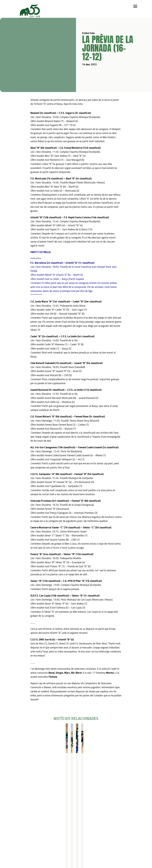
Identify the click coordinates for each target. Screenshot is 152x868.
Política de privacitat (57, 845)
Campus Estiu (58, 823)
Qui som (19, 819)
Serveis (76, 819)
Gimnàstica (34, 834)
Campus (56, 819)
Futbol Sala (25, 729)
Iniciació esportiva (37, 823)
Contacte (36, 845)
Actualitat (20, 845)
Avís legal (51, 849)
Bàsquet (33, 830)
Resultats (35, 729)
